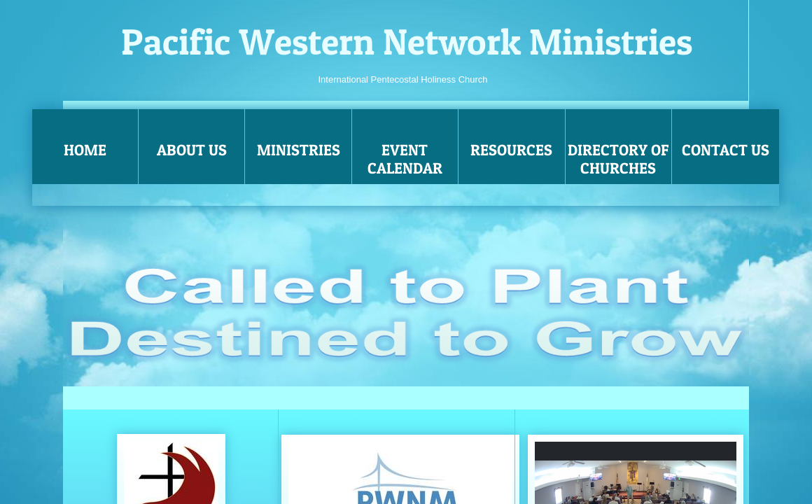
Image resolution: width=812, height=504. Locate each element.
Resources (511, 150)
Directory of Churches (618, 159)
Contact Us (726, 150)
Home (85, 150)
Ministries (299, 150)
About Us (192, 150)
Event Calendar (405, 159)
